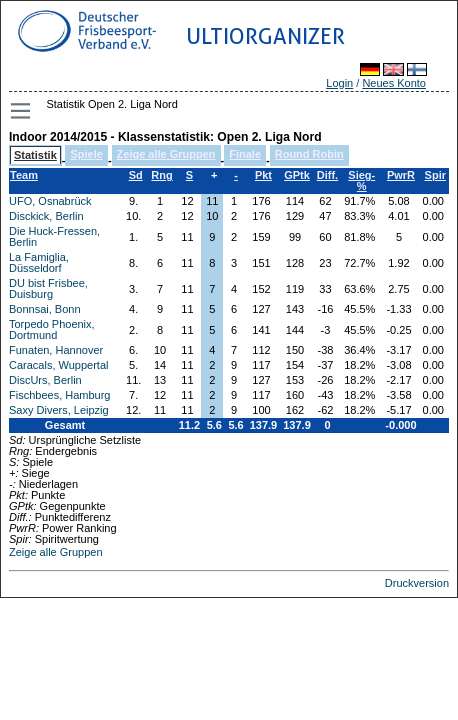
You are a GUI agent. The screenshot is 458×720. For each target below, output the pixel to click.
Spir (435, 175)
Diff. (327, 175)
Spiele (86, 154)
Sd (136, 175)
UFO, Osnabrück (50, 201)
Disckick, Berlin (46, 216)
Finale (245, 154)
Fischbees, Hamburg (60, 395)
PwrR (401, 175)
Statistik (35, 155)
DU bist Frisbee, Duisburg (48, 288)
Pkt (263, 175)
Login (339, 83)
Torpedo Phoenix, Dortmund (52, 329)
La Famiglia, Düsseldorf (39, 262)
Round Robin (309, 154)
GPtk (297, 175)
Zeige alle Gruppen (166, 154)
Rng (161, 175)
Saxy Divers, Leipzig (59, 410)
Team (24, 175)
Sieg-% (361, 180)
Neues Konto (394, 83)
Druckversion (417, 583)
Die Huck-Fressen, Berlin (54, 236)
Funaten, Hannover (56, 350)
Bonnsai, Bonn (45, 309)
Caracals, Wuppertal (58, 365)
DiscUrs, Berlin (45, 380)
